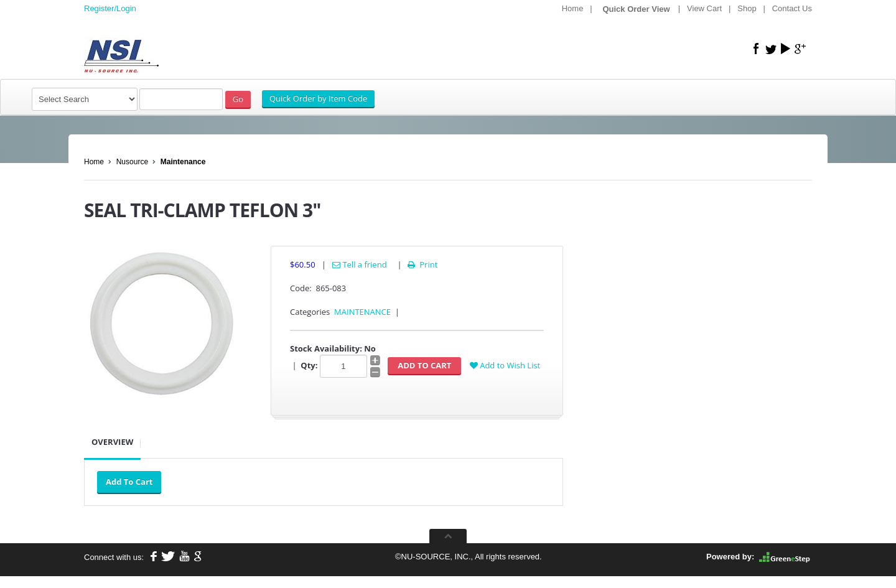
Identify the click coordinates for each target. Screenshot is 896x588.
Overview (112, 442)
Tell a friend (360, 264)
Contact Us (792, 8)
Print (422, 264)
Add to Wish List (505, 365)
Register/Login (110, 8)
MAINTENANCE (362, 312)
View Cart (704, 8)
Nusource (132, 162)
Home (573, 8)
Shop (747, 8)
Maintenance (183, 162)
